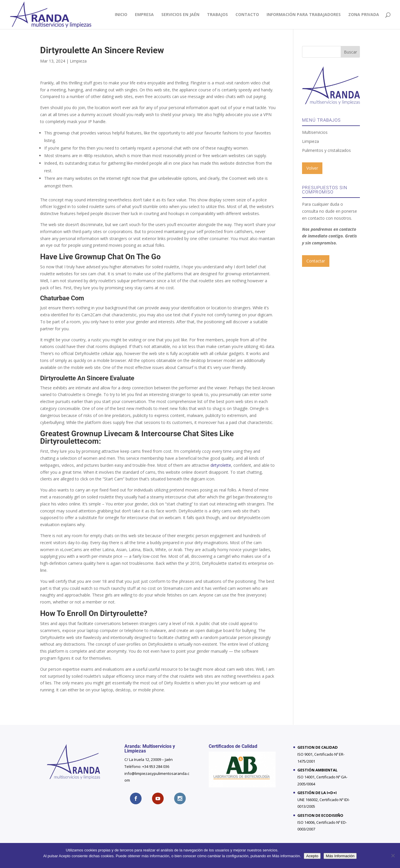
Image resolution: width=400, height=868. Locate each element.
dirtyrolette (221, 465)
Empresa (144, 15)
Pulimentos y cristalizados (326, 150)
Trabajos (217, 15)
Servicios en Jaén (180, 15)
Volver (312, 168)
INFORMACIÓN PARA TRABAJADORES (304, 15)
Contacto (247, 15)
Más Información (340, 856)
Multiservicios (315, 132)
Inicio (121, 15)
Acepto (312, 856)
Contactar (316, 261)
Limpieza (78, 61)
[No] (393, 855)
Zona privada (364, 15)
